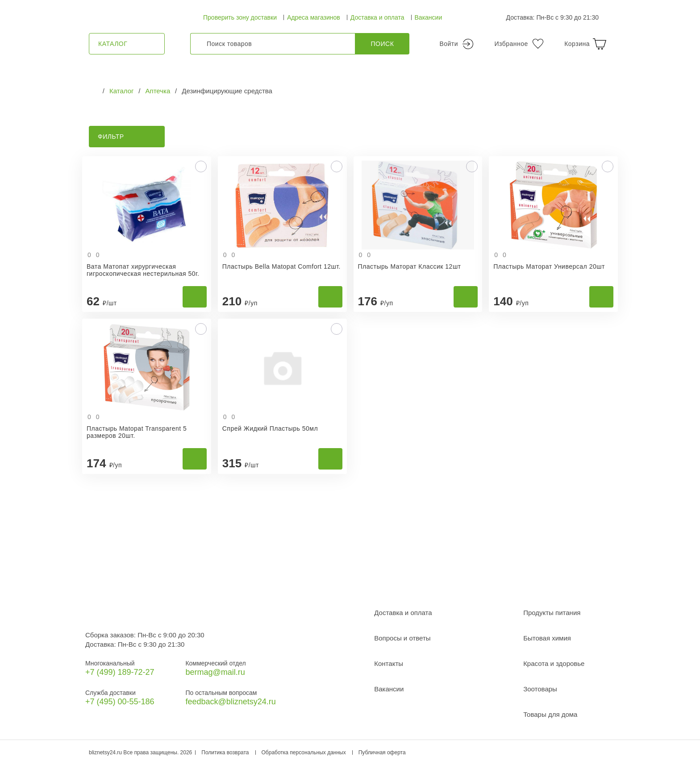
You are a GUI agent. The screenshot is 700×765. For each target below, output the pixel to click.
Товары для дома (550, 714)
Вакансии (429, 17)
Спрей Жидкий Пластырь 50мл (270, 428)
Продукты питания (552, 613)
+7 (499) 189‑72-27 (120, 672)
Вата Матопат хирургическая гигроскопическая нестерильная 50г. (143, 270)
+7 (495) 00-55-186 (120, 702)
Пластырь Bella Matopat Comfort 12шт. (281, 266)
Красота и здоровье (554, 663)
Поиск (383, 44)
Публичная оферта (382, 753)
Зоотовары (540, 689)
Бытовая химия (547, 638)
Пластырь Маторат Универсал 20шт (549, 266)
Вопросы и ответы (402, 638)
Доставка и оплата (377, 17)
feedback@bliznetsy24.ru (230, 702)
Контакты (389, 663)
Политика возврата (225, 753)
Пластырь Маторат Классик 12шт (410, 266)
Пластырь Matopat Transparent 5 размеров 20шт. (137, 432)
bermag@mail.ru (215, 672)
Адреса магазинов (314, 17)
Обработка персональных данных (304, 753)
